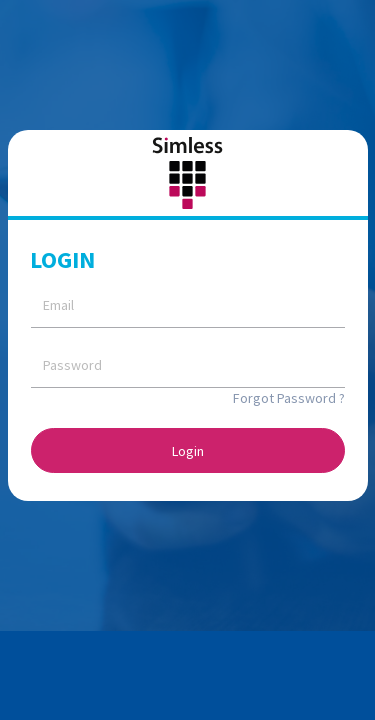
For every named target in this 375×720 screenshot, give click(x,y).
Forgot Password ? (289, 398)
